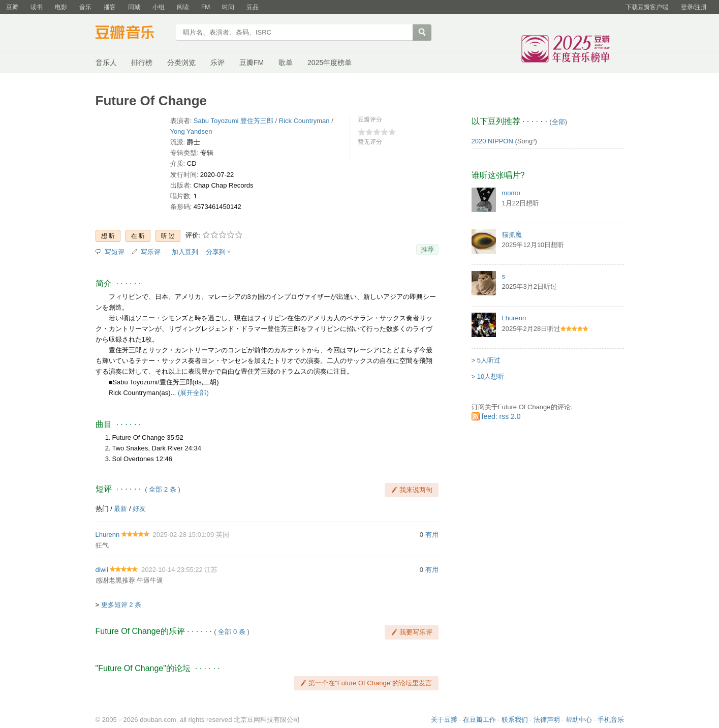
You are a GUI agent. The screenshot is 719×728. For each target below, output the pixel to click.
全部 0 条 (231, 632)
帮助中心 (579, 720)
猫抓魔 (512, 235)
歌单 (286, 63)
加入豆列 (185, 252)
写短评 (115, 252)
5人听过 (489, 360)
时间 (228, 7)
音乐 (85, 7)
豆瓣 (12, 7)
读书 (37, 7)
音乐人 (106, 63)
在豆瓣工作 (479, 720)
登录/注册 (694, 7)
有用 (432, 535)
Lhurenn (108, 535)
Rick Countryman (304, 121)
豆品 (253, 7)
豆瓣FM (252, 63)
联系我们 (515, 720)
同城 (134, 7)
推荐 (427, 249)
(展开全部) (193, 393)
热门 (102, 509)
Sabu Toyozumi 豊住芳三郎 (233, 121)
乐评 (217, 63)
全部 (558, 122)
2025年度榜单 (330, 63)
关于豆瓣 (444, 720)
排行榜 (142, 63)
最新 (120, 509)
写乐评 (151, 252)
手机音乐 (611, 720)
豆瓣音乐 (132, 34)
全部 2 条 (162, 489)
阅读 (183, 7)
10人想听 (491, 376)
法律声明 (547, 720)
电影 (61, 7)
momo (511, 193)
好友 (139, 509)
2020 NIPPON (492, 141)
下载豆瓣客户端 (647, 7)
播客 (110, 7)
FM (206, 7)
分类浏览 (181, 63)
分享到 (216, 252)
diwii (102, 570)
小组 (159, 7)
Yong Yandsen (191, 131)
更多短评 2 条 (121, 605)
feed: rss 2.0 (501, 416)
